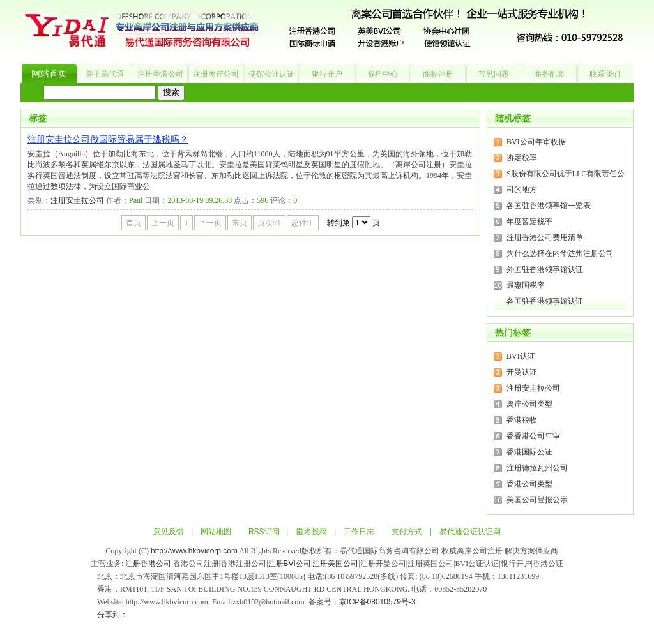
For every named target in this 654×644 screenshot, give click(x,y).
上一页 (163, 223)
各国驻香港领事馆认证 (545, 301)
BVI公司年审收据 (536, 142)
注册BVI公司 (290, 564)
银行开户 (327, 74)
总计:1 (303, 223)
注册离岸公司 (216, 74)
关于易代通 (105, 74)
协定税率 (522, 158)
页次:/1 (269, 223)
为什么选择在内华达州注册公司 (560, 253)
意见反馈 (169, 532)
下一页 (210, 223)
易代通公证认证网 (470, 532)
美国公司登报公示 (537, 500)
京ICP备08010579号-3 (377, 602)
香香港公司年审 (533, 436)
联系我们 (605, 74)
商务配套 (549, 74)
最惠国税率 (526, 285)
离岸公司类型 (529, 404)
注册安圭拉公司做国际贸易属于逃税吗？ (108, 139)
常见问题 (494, 74)
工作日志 (359, 532)
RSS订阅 (264, 532)
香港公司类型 (529, 484)
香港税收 (522, 420)
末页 (240, 223)
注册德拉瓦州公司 (537, 468)
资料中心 (383, 74)
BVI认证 (521, 356)
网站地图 (216, 532)
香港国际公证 (529, 452)
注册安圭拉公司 (77, 200)
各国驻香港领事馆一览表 (549, 206)
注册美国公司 (335, 564)
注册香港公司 (160, 74)
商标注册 (438, 74)
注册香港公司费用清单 (545, 237)
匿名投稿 (312, 532)
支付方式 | (415, 532)
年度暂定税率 (529, 221)
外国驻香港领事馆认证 (545, 269)
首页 (133, 223)
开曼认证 (522, 372)
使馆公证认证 (271, 74)
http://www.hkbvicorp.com (194, 551)
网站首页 (49, 74)
